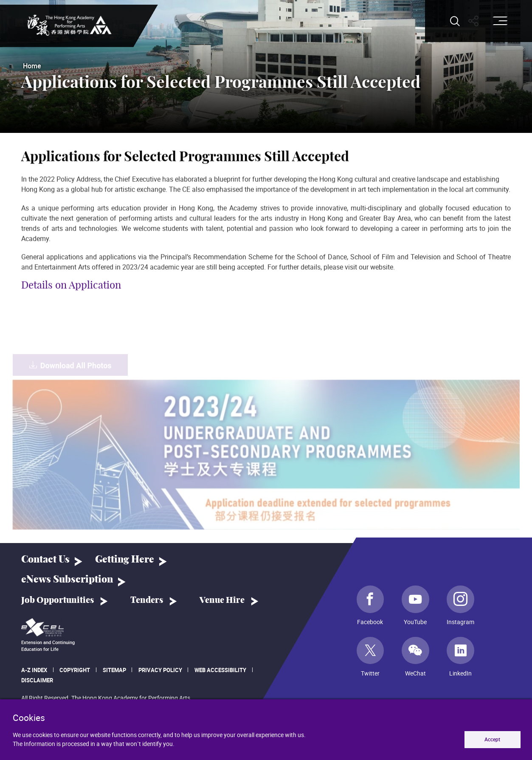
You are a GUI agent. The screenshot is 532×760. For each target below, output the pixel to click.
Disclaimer (37, 680)
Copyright (75, 670)
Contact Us (45, 560)
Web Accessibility (220, 670)
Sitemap (114, 670)
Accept (492, 739)
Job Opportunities (58, 600)
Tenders (147, 600)
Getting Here (125, 560)
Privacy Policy (160, 670)
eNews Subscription (67, 580)
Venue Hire (222, 600)
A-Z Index (34, 670)
